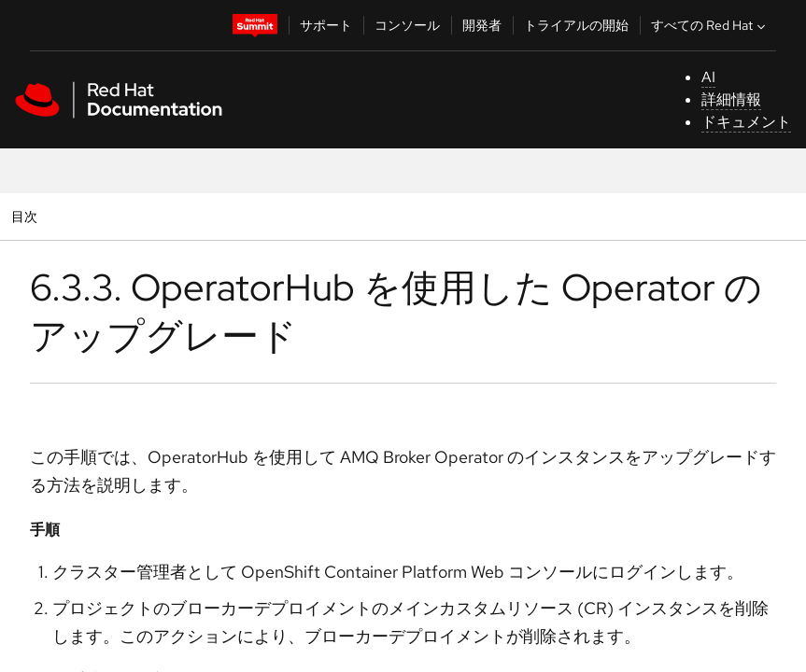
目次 (27, 216)
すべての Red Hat (710, 25)
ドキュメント (746, 122)
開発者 (482, 25)
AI (708, 77)
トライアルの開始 (576, 25)
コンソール (407, 25)
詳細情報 (731, 99)
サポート (326, 25)
